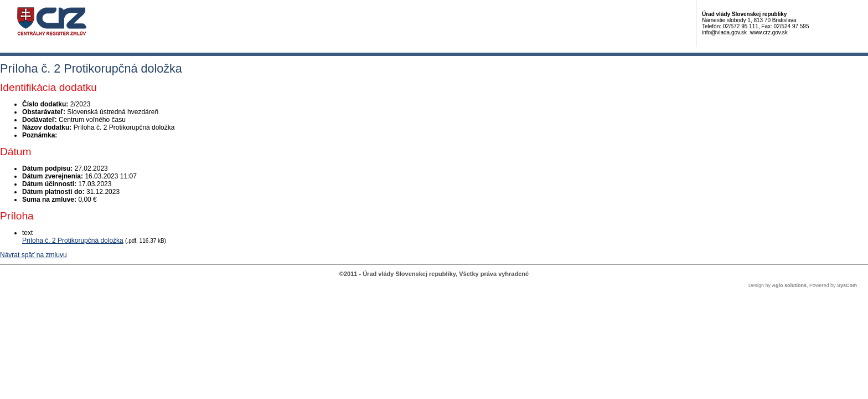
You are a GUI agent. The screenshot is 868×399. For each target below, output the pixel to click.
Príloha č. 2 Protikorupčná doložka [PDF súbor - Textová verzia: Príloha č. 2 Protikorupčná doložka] (73, 241)
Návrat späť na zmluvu (33, 255)
